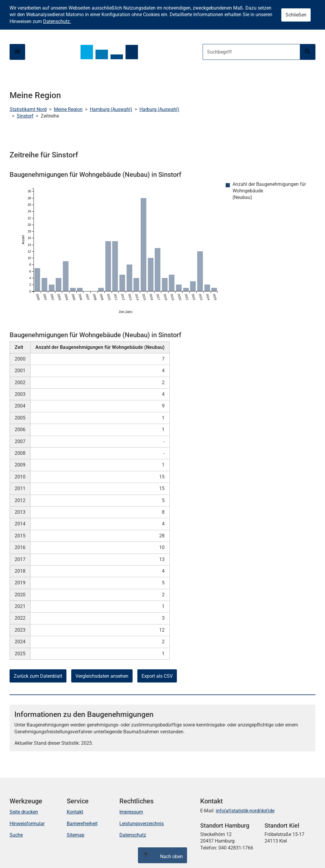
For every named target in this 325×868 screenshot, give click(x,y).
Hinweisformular (27, 824)
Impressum (131, 812)
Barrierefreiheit (82, 824)
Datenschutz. (57, 21)
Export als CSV (157, 676)
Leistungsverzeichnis (142, 824)
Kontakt (75, 812)
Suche (16, 835)
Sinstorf (25, 116)
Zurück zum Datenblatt (38, 676)
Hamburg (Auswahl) (111, 109)
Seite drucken (24, 812)
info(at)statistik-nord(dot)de (245, 811)
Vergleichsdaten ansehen (102, 676)
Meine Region (68, 109)
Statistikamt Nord (28, 109)
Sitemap (76, 835)
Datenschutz (133, 835)
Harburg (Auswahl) (159, 109)
